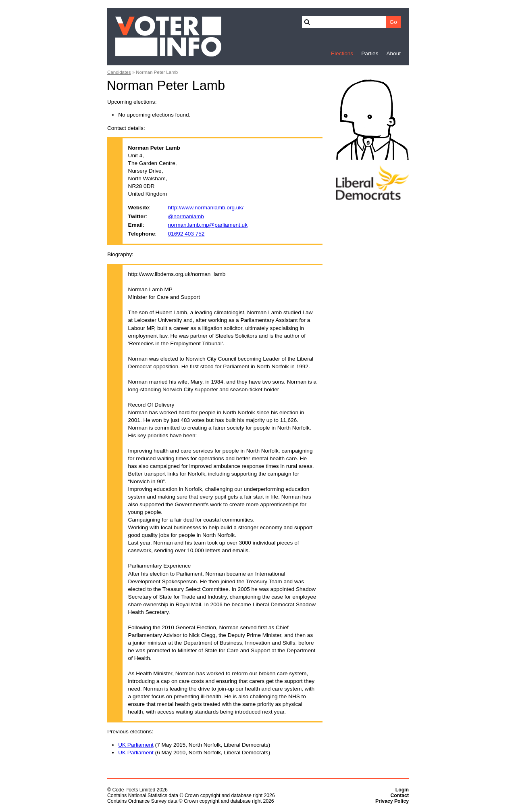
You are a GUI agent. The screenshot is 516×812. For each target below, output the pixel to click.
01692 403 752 (186, 234)
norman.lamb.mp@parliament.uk (208, 225)
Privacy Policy (392, 801)
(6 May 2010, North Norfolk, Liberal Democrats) (194, 753)
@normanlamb (186, 216)
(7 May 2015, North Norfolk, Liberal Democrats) (194, 745)
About (393, 53)
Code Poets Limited (134, 790)
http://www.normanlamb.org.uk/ (206, 208)
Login (402, 790)
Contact (399, 795)
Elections (342, 53)
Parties (370, 53)
